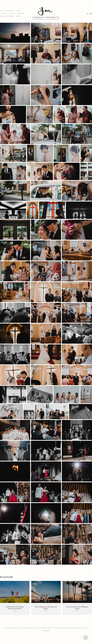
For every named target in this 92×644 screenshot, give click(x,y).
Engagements (21, 14)
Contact (18, 11)
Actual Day (12, 14)
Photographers (9, 11)
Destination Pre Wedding (7, 16)
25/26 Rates (3, 14)
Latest (2, 11)
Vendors (18, 16)
